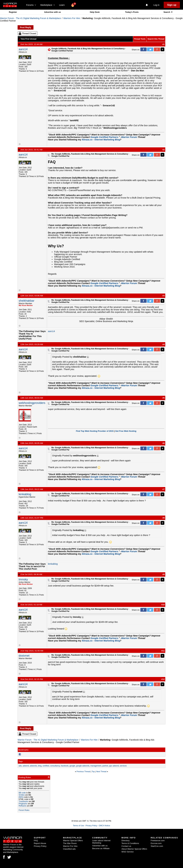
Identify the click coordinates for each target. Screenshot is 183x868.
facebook (65, 766)
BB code (22, 793)
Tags (20, 761)
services (123, 766)
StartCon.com (157, 846)
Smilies (22, 795)
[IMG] (21, 797)
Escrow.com (156, 843)
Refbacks (23, 806)
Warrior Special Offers (73, 841)
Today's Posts (132, 12)
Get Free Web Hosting (126, 431)
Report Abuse (40, 843)
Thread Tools (140, 39)
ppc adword (114, 766)
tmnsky (23, 579)
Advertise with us (52, 12)
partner (105, 766)
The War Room (70, 843)
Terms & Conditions (130, 843)
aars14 (23, 49)
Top (93, 772)
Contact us (126, 846)
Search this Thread (156, 39)
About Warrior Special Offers (134, 849)
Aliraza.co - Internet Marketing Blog (101, 140)
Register (13, 12)
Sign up (172, 5)
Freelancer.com (158, 841)
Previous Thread (83, 772)
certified (46, 766)
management (96, 766)
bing (40, 766)
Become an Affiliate (101, 848)
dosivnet (24, 656)
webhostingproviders (32, 403)
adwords (33, 766)
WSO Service (128, 852)
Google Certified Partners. (105, 137)
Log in (156, 5)
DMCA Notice (104, 826)
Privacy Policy (91, 826)
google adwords (83, 766)
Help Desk (95, 12)
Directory (126, 841)
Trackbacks (23, 801)
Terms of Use (79, 826)
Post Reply (26, 27)
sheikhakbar (27, 301)
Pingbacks (23, 804)
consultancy (55, 766)
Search (167, 12)
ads (20, 766)
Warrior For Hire (70, 846)
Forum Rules (24, 810)
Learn (63, 5)
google (72, 766)
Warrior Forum (129, 137)
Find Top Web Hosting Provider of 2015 (95, 431)
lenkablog (25, 494)
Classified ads (69, 849)
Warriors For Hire (72, 18)
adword (26, 766)
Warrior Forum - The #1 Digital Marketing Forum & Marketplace (30, 18)
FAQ (36, 841)
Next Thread (101, 772)
